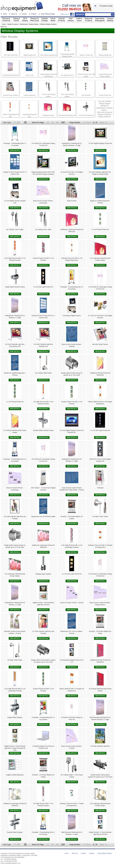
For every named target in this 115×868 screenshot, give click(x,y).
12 (48, 122)
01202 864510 (69, 9)
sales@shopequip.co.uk (13, 863)
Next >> (103, 122)
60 (57, 122)
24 (53, 122)
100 (63, 122)
